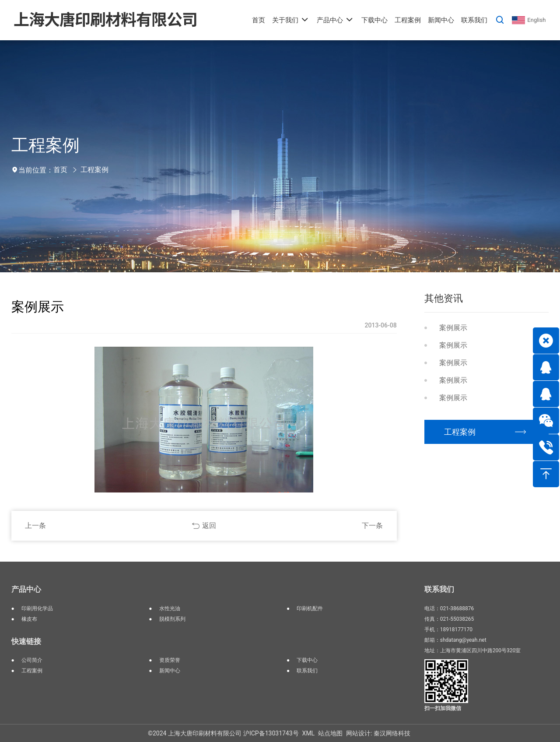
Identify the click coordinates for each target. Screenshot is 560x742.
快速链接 (26, 641)
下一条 (372, 526)
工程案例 (94, 170)
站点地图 (330, 733)
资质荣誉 (170, 660)
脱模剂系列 (172, 619)
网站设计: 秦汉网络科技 (378, 733)
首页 (60, 170)
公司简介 (32, 660)
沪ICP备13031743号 (271, 733)
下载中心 (307, 660)
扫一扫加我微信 (443, 708)
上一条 (35, 526)
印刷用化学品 (37, 608)
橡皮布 (29, 619)
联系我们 (307, 671)
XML (309, 733)
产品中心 (26, 589)
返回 (209, 526)
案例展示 (453, 328)
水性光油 (170, 608)
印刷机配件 (310, 608)
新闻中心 (170, 671)
